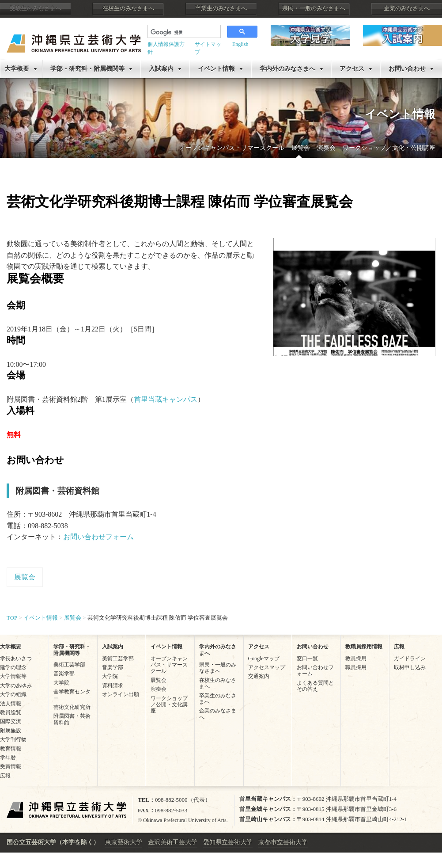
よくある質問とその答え (315, 686)
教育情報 (11, 749)
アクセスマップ (267, 667)
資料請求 (113, 685)
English (240, 44)
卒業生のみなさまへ (221, 8)
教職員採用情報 (364, 647)
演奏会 (326, 148)
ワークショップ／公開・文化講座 (169, 705)
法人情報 (11, 704)
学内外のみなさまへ (287, 69)
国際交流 (11, 721)
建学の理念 (13, 667)
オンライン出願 (121, 694)
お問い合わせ (313, 647)
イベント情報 (216, 69)
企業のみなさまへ (407, 8)
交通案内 (259, 676)
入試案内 (161, 69)
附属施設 (11, 731)
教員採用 (356, 659)
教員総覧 (11, 712)
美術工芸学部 (69, 665)
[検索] (183, 32)
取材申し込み (410, 667)
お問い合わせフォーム (98, 537)
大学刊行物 (13, 739)
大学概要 (17, 69)
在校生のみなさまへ (128, 8)
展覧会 (301, 148)
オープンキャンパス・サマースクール (232, 148)
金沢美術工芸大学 (173, 842)
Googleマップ (264, 659)
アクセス (352, 69)
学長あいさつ (16, 659)
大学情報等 (13, 676)
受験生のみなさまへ (36, 8)
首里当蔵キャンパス (166, 399)
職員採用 (356, 667)
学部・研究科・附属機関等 (87, 69)
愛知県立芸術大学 (228, 842)
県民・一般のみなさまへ (314, 8)
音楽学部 (64, 674)
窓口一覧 (307, 659)
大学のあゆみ (16, 685)
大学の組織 (13, 694)
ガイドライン (410, 659)
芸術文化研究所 (72, 707)
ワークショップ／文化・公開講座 (389, 148)
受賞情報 (11, 766)
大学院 (61, 683)
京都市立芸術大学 (283, 842)
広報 (5, 776)
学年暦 (8, 758)
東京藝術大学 (124, 842)
